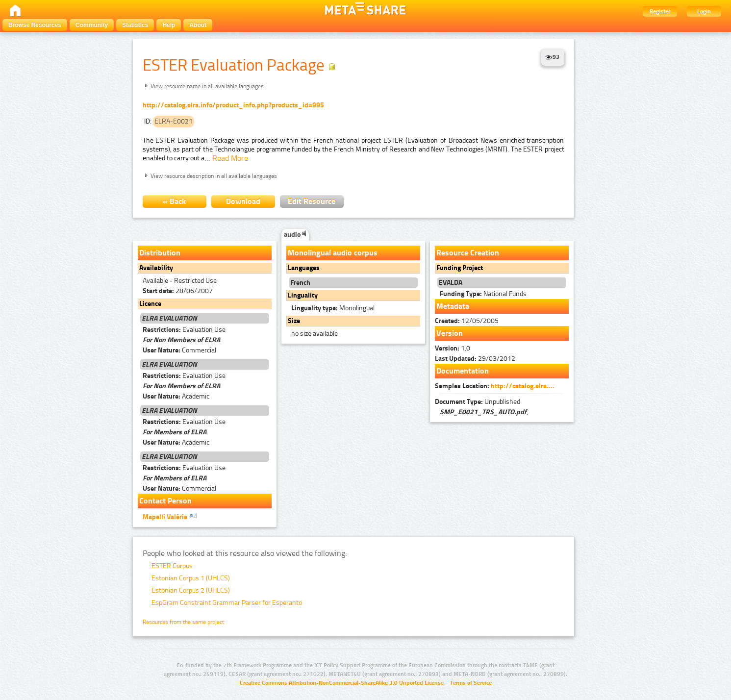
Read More (230, 158)
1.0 (453, 348)
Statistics (135, 25)
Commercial (179, 350)
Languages (304, 268)
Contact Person (165, 501)
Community (92, 25)
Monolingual (333, 308)
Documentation (463, 371)
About (198, 25)
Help (169, 25)
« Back (174, 201)
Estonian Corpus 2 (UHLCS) (191, 590)
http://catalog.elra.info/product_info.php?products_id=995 (233, 105)
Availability (156, 268)
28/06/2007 (178, 291)
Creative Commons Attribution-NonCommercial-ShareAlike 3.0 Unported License (342, 683)
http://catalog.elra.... (523, 386)
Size (294, 321)
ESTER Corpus (172, 566)
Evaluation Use (184, 330)
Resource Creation (468, 253)
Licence (150, 304)
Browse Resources (35, 25)
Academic (176, 396)
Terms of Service (471, 683)
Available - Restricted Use (180, 281)
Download (243, 201)
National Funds (483, 294)
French (300, 283)
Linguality (303, 295)
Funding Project (460, 268)
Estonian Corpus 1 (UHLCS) (191, 578)
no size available (315, 334)
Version (450, 333)
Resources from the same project (183, 622)
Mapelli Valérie (170, 516)
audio (295, 235)
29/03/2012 (475, 359)
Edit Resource (312, 201)
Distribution (160, 253)
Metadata (453, 306)
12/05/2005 (467, 321)
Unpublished (478, 402)
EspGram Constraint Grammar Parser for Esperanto (227, 603)
